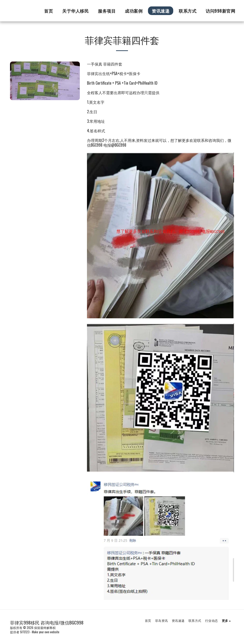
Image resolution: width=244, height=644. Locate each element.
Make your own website (46, 632)
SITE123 (25, 632)
